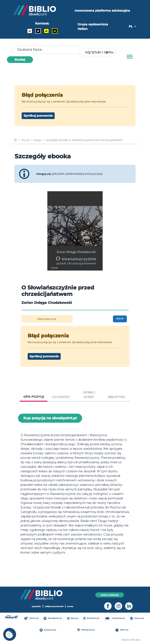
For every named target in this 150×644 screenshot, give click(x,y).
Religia (38, 140)
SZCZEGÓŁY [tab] (61, 397)
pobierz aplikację (110, 595)
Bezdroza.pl (92, 618)
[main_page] (16, 140)
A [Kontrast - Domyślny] (30, 31)
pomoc (73, 606)
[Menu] (130, 57)
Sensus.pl (137, 618)
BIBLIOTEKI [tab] (116, 397)
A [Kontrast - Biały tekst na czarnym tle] (38, 31)
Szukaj (20, 60)
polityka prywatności (54, 606)
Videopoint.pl (87, 630)
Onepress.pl (49, 630)
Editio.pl (122, 630)
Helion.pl (32, 618)
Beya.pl (73, 618)
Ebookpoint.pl (54, 618)
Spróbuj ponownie (38, 116)
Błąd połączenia (47, 319)
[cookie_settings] (10, 634)
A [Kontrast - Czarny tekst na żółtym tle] (46, 31)
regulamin (34, 606)
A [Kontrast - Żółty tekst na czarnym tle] (55, 31)
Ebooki (26, 140)
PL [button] (131, 26)
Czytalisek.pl (115, 618)
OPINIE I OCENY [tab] (89, 395)
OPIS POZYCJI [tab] (34, 397)
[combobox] (98, 52)
